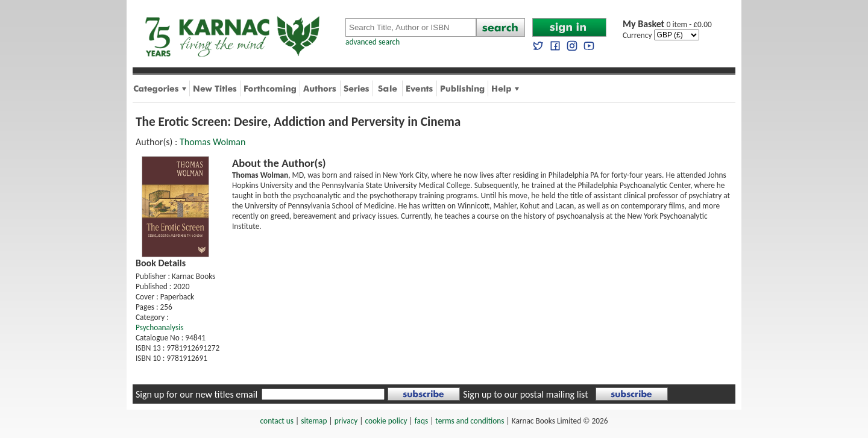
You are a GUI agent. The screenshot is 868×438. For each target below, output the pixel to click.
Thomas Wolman (212, 142)
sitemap (314, 421)
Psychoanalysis (159, 327)
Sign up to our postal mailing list (525, 394)
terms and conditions (470, 421)
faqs (421, 421)
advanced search (373, 42)
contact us (277, 421)
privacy (346, 421)
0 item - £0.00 (667, 24)
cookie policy (386, 421)
